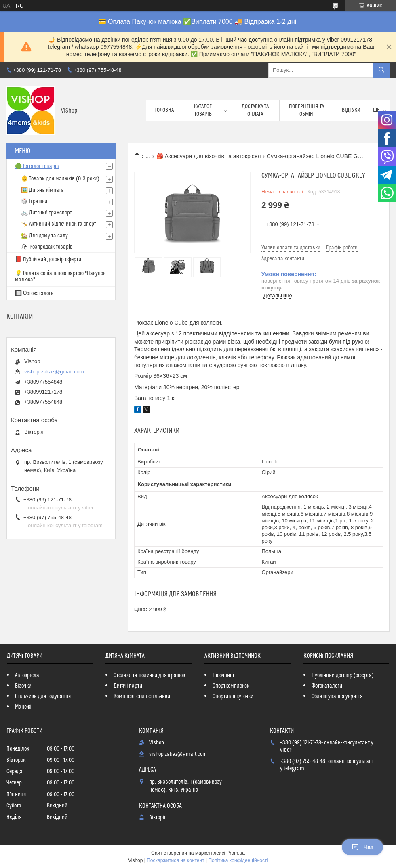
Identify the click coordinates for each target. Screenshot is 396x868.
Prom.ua (236, 853)
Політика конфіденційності (238, 860)
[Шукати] (381, 70)
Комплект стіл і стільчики (142, 696)
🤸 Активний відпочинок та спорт (59, 224)
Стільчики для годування (43, 696)
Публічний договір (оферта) (343, 675)
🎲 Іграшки (34, 201)
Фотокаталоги (327, 686)
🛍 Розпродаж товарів (47, 247)
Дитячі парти (128, 686)
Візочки (23, 686)
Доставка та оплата (255, 110)
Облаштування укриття (337, 696)
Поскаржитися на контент (175, 860)
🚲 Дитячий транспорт (46, 213)
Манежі (23, 707)
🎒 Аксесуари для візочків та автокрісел (209, 156)
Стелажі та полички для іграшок (149, 675)
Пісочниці (223, 675)
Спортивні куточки (233, 696)
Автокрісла (27, 675)
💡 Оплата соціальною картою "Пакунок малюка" (60, 277)
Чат (362, 847)
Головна (164, 110)
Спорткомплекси (231, 686)
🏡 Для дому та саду (44, 236)
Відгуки (351, 110)
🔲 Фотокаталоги (34, 294)
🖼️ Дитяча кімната (42, 190)
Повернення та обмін (306, 110)
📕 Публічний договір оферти (48, 260)
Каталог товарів (203, 110)
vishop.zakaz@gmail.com (54, 372)
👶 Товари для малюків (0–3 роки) (60, 179)
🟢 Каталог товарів (37, 166)
